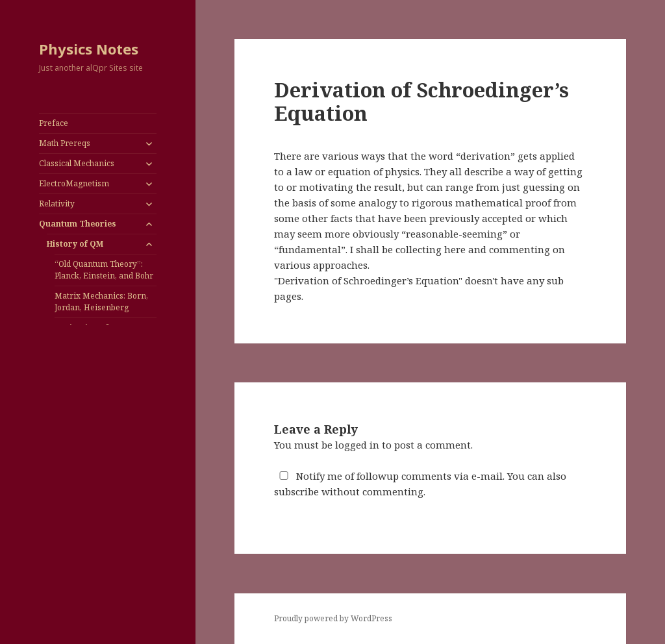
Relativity (57, 204)
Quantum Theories (78, 224)
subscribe (296, 491)
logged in (357, 445)
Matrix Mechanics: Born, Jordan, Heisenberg (101, 302)
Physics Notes (89, 49)
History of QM (75, 244)
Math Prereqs (65, 143)
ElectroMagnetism (74, 183)
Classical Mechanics (77, 163)
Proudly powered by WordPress (333, 618)
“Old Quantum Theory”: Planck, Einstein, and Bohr (104, 270)
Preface (54, 123)
